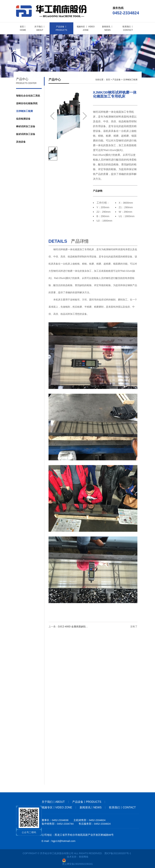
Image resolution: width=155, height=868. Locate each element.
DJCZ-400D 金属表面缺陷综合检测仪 (78, 627)
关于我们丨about (53, 802)
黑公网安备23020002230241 (77, 862)
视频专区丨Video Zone (57, 807)
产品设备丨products (87, 802)
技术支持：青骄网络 (78, 857)
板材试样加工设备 (26, 135)
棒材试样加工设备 (26, 127)
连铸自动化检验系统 (27, 104)
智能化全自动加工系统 (28, 96)
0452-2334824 (126, 13)
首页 (108, 80)
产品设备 (117, 80)
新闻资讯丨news (91, 807)
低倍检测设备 (23, 119)
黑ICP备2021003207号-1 (118, 853)
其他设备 (21, 142)
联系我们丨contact (122, 807)
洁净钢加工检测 (24, 112)
